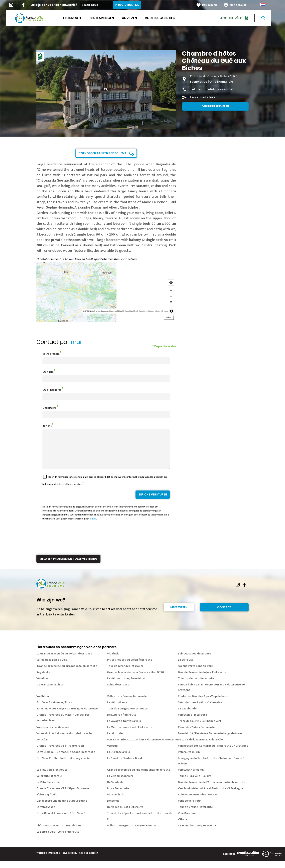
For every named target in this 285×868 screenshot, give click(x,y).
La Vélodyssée (46, 814)
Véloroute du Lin (189, 759)
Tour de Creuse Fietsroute (195, 814)
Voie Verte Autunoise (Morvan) (198, 802)
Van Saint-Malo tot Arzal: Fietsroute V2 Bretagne (210, 796)
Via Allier (42, 686)
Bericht (47, 426)
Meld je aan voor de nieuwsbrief (58, 5)
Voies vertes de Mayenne (53, 734)
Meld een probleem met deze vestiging (68, 566)
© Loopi (165, 311)
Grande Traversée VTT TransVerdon (60, 753)
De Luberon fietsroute (122, 722)
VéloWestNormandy (191, 777)
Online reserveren (215, 106)
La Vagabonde (187, 716)
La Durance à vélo (119, 759)
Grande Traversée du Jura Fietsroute (202, 679)
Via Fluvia (113, 661)
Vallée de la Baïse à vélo (52, 667)
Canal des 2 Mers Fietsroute (196, 734)
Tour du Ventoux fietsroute (196, 686)
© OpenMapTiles (130, 311)
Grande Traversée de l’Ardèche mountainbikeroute (212, 789)
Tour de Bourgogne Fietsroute (127, 716)
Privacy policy (69, 860)
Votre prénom (51, 354)
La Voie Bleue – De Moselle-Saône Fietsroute (66, 759)
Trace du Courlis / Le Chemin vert (200, 728)
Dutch (267, 5)
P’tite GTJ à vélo (47, 802)
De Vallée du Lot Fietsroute (125, 814)
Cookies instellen (89, 860)
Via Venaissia (116, 802)
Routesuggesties (164, 18)
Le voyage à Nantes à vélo (124, 728)
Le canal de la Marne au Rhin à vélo (200, 747)
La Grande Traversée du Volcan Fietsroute (64, 661)
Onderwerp (49, 408)
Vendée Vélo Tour (189, 808)
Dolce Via (113, 808)
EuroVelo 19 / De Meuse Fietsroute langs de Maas (210, 741)
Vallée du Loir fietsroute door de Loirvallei (64, 741)
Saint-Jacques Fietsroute (194, 661)
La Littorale (115, 741)
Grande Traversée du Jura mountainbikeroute (67, 673)
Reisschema (214, 5)
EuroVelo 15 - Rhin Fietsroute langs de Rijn (64, 765)
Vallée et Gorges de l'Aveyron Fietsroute (134, 833)
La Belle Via (185, 667)
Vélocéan (42, 747)
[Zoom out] (171, 296)
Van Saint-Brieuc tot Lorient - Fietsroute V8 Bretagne (142, 747)
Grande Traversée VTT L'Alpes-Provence (63, 796)
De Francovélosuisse (50, 692)
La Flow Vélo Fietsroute (52, 777)
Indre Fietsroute (118, 796)
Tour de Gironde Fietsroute (125, 673)
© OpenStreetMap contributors (149, 311)
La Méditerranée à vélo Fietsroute (130, 734)
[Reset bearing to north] (171, 302)
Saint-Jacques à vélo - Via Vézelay (200, 710)
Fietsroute (76, 18)
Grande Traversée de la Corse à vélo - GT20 (135, 679)
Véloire (183, 827)
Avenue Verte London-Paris (196, 673)
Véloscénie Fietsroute (192, 722)
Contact (224, 614)
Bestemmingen (106, 18)
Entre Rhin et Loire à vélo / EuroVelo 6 (61, 820)
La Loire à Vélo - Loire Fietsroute (58, 839)
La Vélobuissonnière (120, 783)
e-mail (93, 526)
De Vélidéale (115, 789)
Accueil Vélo (235, 18)
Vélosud (112, 753)
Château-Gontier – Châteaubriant (59, 833)
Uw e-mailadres (52, 390)
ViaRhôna (43, 703)
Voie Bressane (187, 820)
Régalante (43, 679)
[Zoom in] (171, 290)
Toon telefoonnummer (215, 89)
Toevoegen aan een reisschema (103, 153)
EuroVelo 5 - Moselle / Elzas (54, 710)
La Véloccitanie (117, 710)
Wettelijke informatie (48, 860)
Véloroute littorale (49, 783)
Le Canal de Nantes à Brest (125, 765)
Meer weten (179, 614)
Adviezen (133, 18)
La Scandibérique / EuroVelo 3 (197, 833)
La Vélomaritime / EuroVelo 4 (126, 686)
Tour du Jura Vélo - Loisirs (195, 783)
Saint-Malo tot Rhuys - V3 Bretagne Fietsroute (67, 716)
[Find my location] (171, 282)
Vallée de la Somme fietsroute (127, 703)
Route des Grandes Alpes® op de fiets (203, 703)
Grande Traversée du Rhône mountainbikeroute (139, 777)
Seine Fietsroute (118, 692)
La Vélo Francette (48, 789)
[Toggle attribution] (172, 311)
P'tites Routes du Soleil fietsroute (130, 667)
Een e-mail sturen (204, 97)
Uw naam (48, 372)
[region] (106, 292)
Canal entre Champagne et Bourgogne (62, 808)
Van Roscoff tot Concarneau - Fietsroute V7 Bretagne (213, 753)
